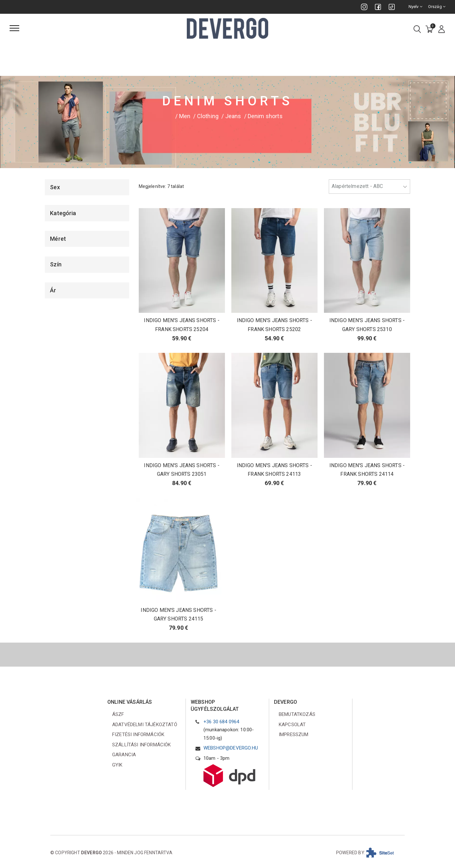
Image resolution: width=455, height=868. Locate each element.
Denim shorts (265, 116)
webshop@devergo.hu (231, 748)
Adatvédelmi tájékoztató (145, 725)
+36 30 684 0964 (221, 722)
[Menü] (14, 28)
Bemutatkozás (297, 714)
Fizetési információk (138, 734)
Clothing (208, 116)
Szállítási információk (142, 745)
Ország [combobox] (437, 7)
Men (185, 116)
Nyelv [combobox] (415, 7)
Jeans (233, 116)
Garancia (124, 755)
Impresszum (294, 734)
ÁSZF (118, 714)
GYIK (117, 765)
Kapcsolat (292, 725)
